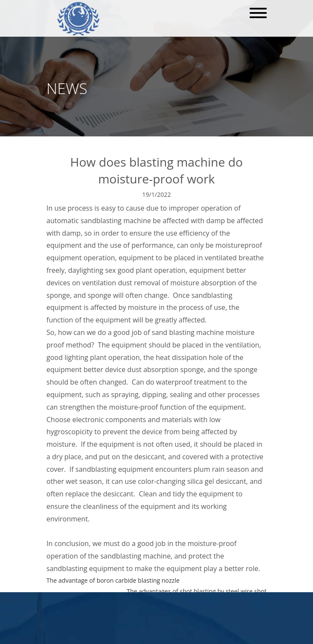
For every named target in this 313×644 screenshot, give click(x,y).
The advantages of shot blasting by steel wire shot (196, 591)
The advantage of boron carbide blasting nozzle (113, 580)
